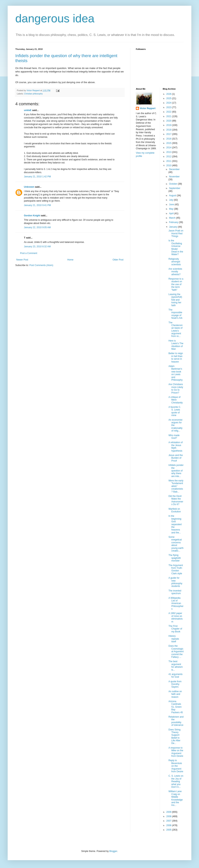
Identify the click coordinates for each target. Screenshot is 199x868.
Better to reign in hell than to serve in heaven (176, 357)
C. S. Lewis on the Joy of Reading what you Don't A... (176, 781)
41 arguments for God (175, 676)
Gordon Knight (32, 216)
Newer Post (22, 260)
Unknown (29, 187)
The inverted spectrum (175, 592)
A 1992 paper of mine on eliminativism (175, 617)
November (174, 177)
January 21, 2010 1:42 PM (37, 177)
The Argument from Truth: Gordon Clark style (176, 569)
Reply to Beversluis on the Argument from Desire (176, 766)
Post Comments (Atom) (41, 265)
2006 (169, 825)
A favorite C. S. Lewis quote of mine (175, 411)
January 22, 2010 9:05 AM (37, 227)
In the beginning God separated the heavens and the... (175, 524)
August (173, 196)
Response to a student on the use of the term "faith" (176, 284)
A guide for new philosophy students (175, 582)
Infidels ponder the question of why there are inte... (176, 471)
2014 (169, 148)
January (173, 227)
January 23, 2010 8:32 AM (37, 247)
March (172, 218)
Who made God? (174, 437)
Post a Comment (29, 253)
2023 (169, 107)
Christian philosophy (33, 94)
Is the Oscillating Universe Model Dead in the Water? (176, 247)
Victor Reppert (148, 108)
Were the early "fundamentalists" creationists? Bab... (176, 486)
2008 (169, 816)
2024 (169, 103)
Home (70, 260)
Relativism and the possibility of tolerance (176, 721)
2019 (169, 125)
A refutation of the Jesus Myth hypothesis (175, 447)
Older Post (118, 260)
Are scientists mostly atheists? (175, 272)
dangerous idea (55, 18)
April (172, 213)
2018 (169, 130)
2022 (169, 112)
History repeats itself (174, 639)
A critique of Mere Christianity (175, 400)
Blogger (113, 851)
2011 (169, 161)
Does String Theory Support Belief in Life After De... (174, 737)
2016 (169, 139)
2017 (169, 134)
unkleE (28, 110)
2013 (169, 152)
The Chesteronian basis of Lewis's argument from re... (175, 329)
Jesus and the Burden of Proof (176, 458)
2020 (169, 121)
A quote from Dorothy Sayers (175, 684)
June (172, 204)
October (173, 184)
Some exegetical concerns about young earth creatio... (176, 544)
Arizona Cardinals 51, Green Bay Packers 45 (176, 707)
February (174, 222)
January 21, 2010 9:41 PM (37, 205)
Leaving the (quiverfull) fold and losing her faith (175, 300)
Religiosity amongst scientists (175, 262)
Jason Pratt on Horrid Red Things (176, 233)
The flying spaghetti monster (175, 558)
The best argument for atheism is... (175, 666)
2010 (169, 165)
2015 (169, 143)
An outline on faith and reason (175, 694)
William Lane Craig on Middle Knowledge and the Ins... (175, 798)
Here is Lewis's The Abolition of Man (176, 345)
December (174, 169)
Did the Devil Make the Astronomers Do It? (176, 500)
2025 (169, 98)
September (175, 188)
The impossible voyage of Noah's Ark (175, 314)
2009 (169, 812)
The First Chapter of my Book (175, 629)
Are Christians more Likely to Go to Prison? (176, 388)
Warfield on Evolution (175, 510)
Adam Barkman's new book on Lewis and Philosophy (175, 373)
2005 (169, 830)
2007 (169, 821)
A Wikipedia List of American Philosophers (176, 604)
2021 (169, 116)
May (171, 209)
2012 (169, 157)
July (171, 200)
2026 (169, 94)
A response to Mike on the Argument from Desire (176, 752)
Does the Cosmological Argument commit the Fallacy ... (176, 651)
